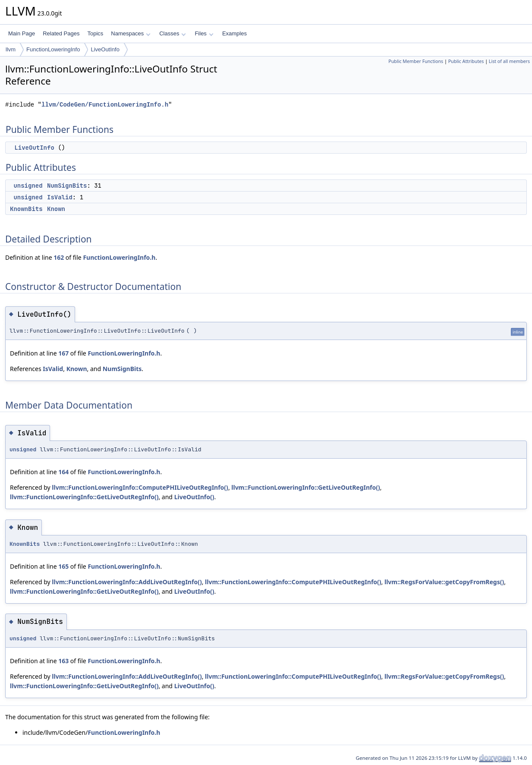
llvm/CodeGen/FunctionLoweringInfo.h (105, 105)
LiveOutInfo (105, 49)
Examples (235, 33)
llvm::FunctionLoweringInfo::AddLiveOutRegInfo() (127, 582)
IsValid (60, 197)
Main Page (22, 33)
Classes (173, 33)
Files (204, 33)
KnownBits (26, 209)
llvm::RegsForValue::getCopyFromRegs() (444, 582)
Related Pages (61, 33)
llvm (11, 49)
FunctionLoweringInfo (53, 49)
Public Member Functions (416, 61)
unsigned (28, 186)
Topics (95, 33)
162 (59, 257)
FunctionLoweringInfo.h (119, 257)
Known (56, 209)
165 (63, 566)
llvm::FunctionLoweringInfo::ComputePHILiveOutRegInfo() (140, 487)
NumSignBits (67, 186)
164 (63, 472)
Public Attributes (466, 61)
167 (63, 353)
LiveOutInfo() (194, 497)
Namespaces (131, 33)
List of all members (509, 61)
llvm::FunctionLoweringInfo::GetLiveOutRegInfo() (305, 487)
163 (63, 661)
